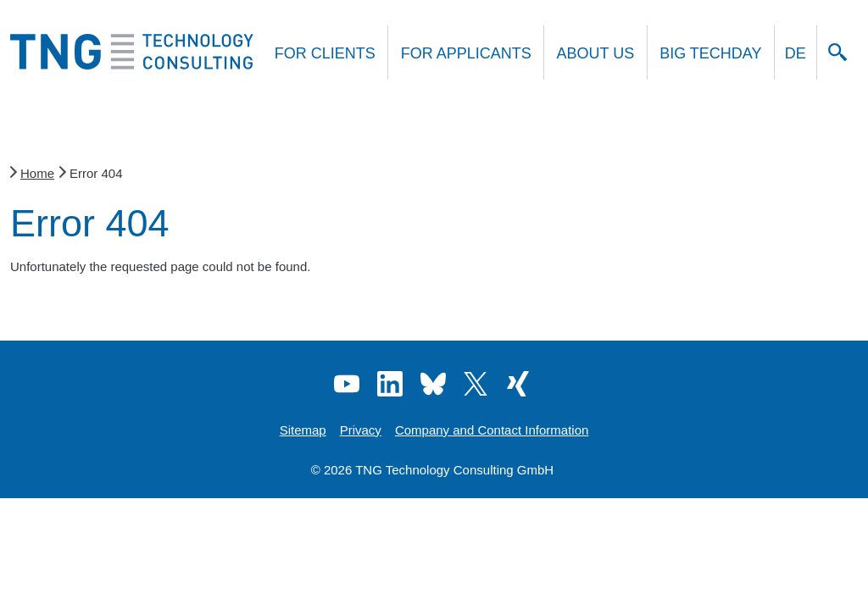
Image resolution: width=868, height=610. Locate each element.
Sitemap (303, 430)
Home (37, 173)
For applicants (466, 53)
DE (796, 53)
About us (596, 53)
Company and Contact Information (492, 430)
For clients (325, 53)
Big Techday (710, 53)
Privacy (361, 430)
